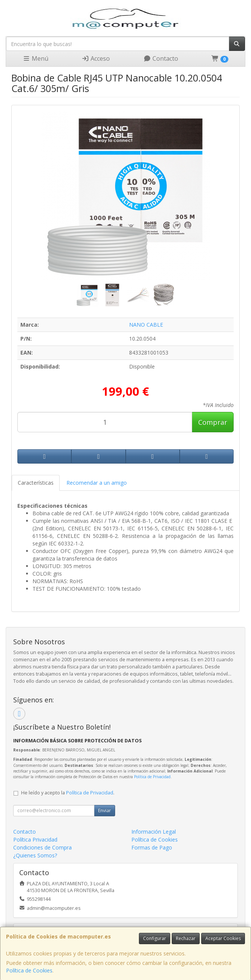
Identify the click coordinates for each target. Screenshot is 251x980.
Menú (35, 58)
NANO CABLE (146, 325)
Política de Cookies (29, 970)
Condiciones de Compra (42, 847)
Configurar (155, 938)
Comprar (213, 422)
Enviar (105, 810)
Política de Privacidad (152, 777)
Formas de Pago (152, 847)
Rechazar (186, 938)
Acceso (96, 58)
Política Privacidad (35, 839)
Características (36, 483)
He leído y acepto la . (68, 793)
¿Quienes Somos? (35, 855)
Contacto (161, 58)
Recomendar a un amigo (97, 483)
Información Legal (154, 832)
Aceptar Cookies (223, 938)
